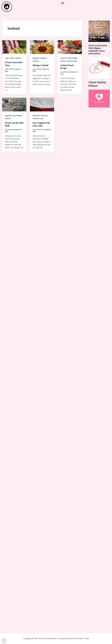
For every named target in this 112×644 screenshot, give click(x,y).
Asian (7, 58)
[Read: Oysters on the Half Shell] (14, 104)
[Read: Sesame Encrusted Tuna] (14, 47)
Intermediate (73, 58)
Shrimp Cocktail (40, 65)
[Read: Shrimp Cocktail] (42, 47)
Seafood (18, 58)
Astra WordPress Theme (79, 638)
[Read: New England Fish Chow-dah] (42, 104)
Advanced (36, 116)
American (64, 58)
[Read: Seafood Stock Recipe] (70, 47)
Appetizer (36, 58)
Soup (75, 61)
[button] (62, 3)
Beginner (43, 58)
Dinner (12, 58)
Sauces (63, 61)
